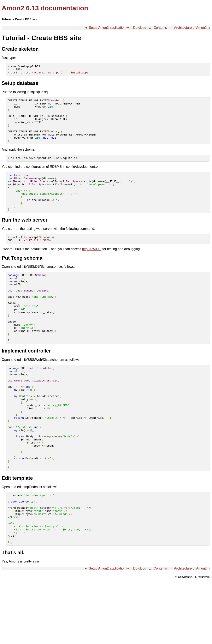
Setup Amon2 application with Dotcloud (118, 28)
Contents (160, 28)
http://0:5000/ (92, 269)
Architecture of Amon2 (190, 28)
